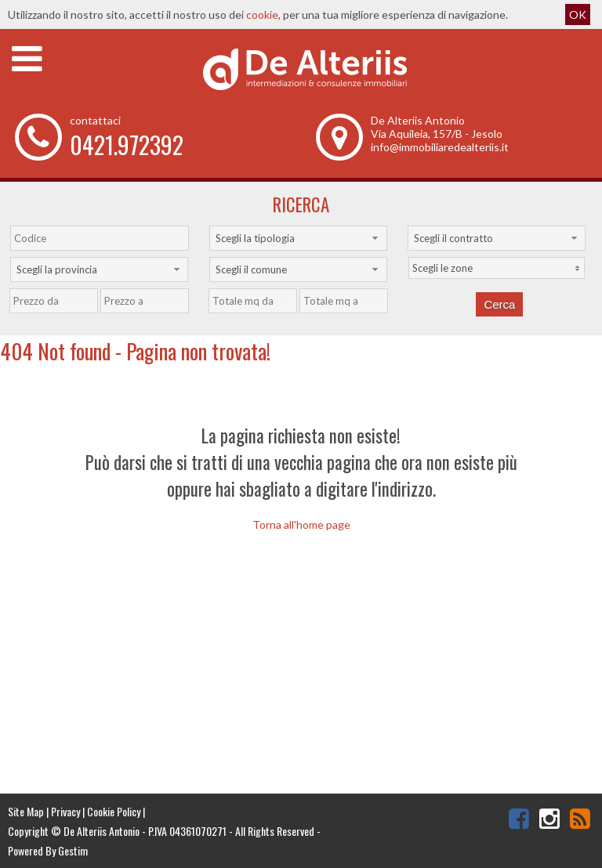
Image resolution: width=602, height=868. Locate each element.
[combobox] (298, 238)
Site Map (26, 811)
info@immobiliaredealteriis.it (440, 147)
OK (578, 14)
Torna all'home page (301, 524)
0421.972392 (127, 145)
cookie (262, 14)
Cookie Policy (114, 811)
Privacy (65, 811)
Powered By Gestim (48, 850)
